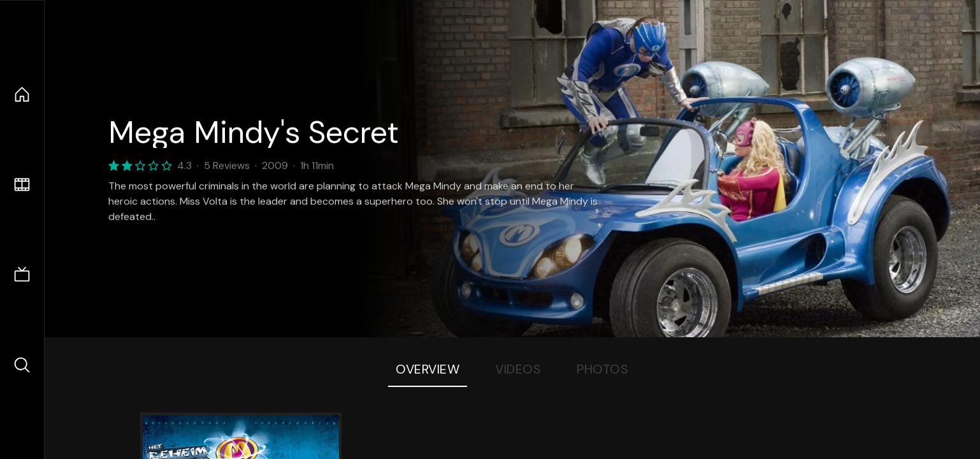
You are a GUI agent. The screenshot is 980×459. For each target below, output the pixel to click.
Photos (602, 369)
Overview (428, 369)
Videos (518, 369)
